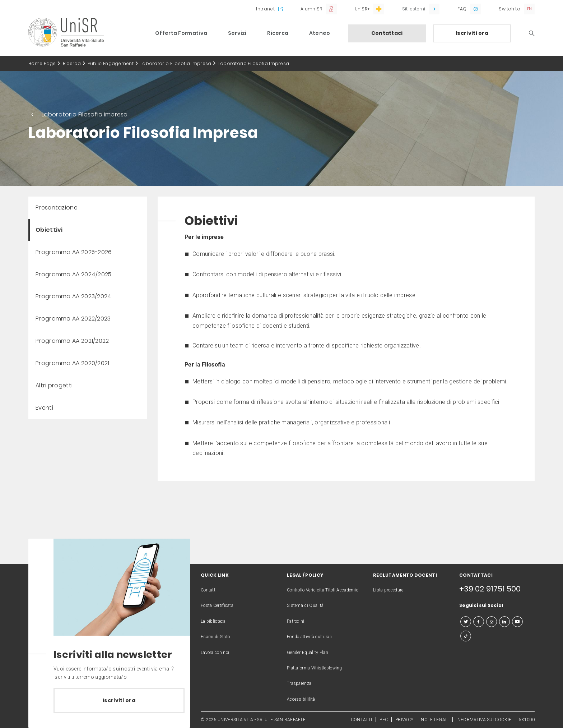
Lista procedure (388, 590)
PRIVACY (404, 720)
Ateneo (320, 33)
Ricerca (278, 33)
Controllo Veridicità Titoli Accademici (323, 590)
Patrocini (296, 621)
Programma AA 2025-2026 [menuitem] (74, 252)
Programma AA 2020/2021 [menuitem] (73, 363)
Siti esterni (414, 9)
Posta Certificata (217, 605)
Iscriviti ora (472, 33)
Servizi (237, 33)
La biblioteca (213, 621)
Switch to (510, 9)
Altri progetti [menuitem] (54, 385)
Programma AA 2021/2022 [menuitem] (72, 341)
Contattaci (387, 33)
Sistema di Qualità (305, 605)
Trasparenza (299, 683)
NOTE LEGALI (435, 720)
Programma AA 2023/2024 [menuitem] (74, 296)
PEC (384, 720)
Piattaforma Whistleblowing (315, 668)
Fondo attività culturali (309, 637)
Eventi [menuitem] (44, 408)
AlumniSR (311, 9)
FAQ (462, 9)
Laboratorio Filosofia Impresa (176, 63)
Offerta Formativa (181, 33)
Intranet (265, 9)
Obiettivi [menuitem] (49, 230)
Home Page (42, 63)
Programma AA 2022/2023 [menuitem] (73, 319)
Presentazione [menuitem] (57, 208)
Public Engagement (111, 63)
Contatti (209, 590)
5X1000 (527, 720)
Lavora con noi (215, 653)
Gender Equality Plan (308, 653)
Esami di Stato (215, 637)
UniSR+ (362, 9)
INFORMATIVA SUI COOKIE (484, 720)
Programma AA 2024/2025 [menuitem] (74, 274)
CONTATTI (361, 720)
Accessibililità (301, 699)
